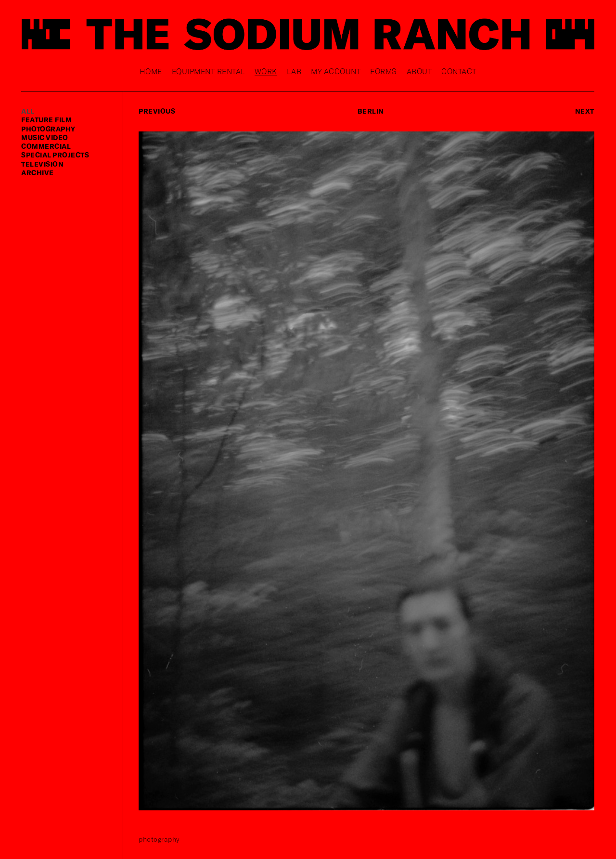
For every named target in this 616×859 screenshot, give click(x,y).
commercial (46, 146)
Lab (294, 71)
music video (45, 137)
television (42, 164)
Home (151, 71)
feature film (46, 120)
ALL (28, 111)
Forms (384, 71)
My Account (336, 71)
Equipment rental (208, 71)
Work (266, 71)
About (419, 71)
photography (48, 129)
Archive (38, 173)
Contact (459, 71)
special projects (55, 155)
